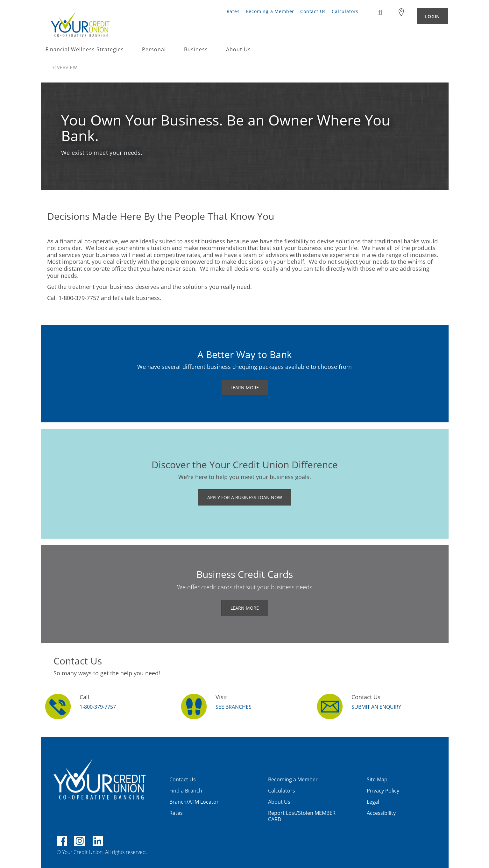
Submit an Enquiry (376, 707)
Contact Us (313, 11)
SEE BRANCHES (234, 707)
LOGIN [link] (432, 16)
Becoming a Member (270, 11)
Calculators (345, 11)
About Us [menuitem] (238, 50)
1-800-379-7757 (98, 707)
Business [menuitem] (196, 50)
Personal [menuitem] (154, 50)
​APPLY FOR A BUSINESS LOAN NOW (245, 497)
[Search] (380, 12)
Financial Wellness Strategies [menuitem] (85, 50)
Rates (233, 11)
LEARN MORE (245, 387)
